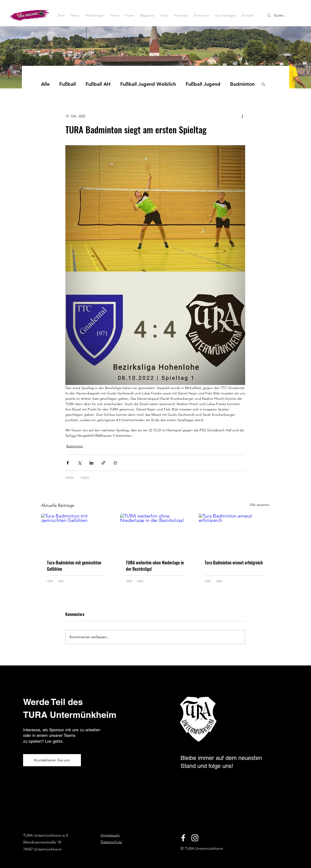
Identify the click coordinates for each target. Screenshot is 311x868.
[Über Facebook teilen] (68, 463)
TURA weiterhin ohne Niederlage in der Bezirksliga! (155, 566)
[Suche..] (286, 16)
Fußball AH (98, 84)
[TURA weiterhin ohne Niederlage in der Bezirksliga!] (155, 534)
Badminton (242, 84)
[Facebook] (183, 838)
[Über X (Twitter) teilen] (80, 463)
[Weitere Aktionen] (242, 116)
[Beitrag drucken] (115, 463)
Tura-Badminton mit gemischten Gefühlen (74, 566)
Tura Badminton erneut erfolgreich (234, 562)
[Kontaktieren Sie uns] (52, 760)
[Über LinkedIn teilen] (91, 463)
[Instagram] (195, 838)
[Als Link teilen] (103, 463)
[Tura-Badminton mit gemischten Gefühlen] (76, 533)
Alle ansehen (260, 505)
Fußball (68, 84)
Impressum (110, 835)
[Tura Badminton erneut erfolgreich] (234, 533)
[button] (263, 84)
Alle (45, 84)
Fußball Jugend (203, 84)
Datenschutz (111, 842)
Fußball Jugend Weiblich (148, 84)
